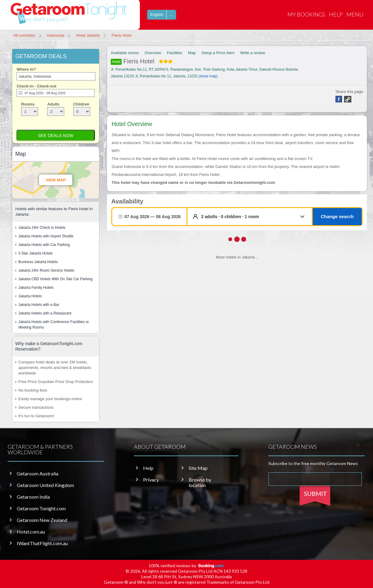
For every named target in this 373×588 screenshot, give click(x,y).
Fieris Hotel (142, 61)
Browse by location (200, 482)
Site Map (198, 468)
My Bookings (306, 14)
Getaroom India (33, 497)
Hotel (116, 62)
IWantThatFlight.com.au (42, 543)
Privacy (151, 480)
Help (336, 14)
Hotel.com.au (31, 532)
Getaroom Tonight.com (41, 508)
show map (208, 76)
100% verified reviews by (187, 566)
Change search (337, 216)
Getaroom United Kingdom (45, 485)
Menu (355, 14)
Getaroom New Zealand (42, 520)
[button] (254, 217)
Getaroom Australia (38, 474)
